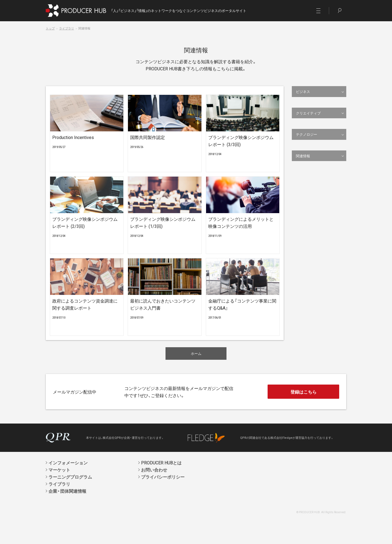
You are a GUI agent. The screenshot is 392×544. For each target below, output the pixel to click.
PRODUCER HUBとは (161, 463)
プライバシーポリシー (163, 477)
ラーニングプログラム (70, 477)
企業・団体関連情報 (67, 491)
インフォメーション (68, 463)
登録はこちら (304, 392)
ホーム (196, 353)
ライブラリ (67, 28)
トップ (50, 28)
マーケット (59, 470)
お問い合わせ (154, 470)
